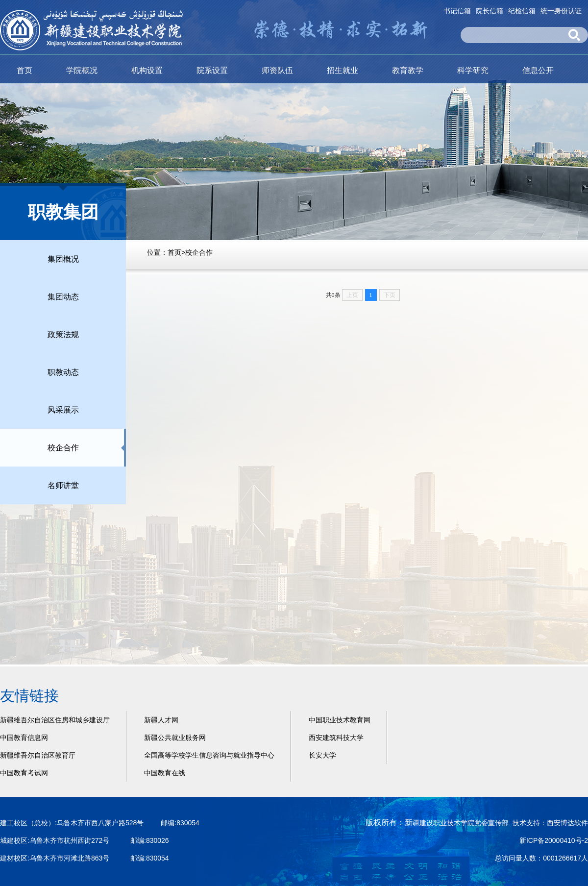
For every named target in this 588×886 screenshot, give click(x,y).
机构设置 (147, 70)
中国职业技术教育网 (340, 720)
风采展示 (63, 410)
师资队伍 (277, 70)
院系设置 (212, 70)
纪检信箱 (522, 11)
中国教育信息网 (24, 738)
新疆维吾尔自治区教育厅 (38, 755)
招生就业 (343, 70)
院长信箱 (490, 11)
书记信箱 (457, 11)
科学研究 (473, 70)
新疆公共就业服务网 (175, 738)
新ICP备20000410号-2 (554, 840)
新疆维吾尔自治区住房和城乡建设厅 (55, 720)
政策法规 (63, 334)
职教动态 (63, 372)
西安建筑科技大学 (336, 738)
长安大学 (322, 755)
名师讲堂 (63, 485)
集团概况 (63, 259)
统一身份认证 (561, 11)
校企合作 (199, 252)
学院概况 (82, 70)
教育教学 (408, 70)
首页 (24, 70)
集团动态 (63, 297)
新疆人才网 (161, 720)
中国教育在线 (165, 773)
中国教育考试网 (24, 773)
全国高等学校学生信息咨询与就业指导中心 (209, 755)
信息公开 (538, 70)
